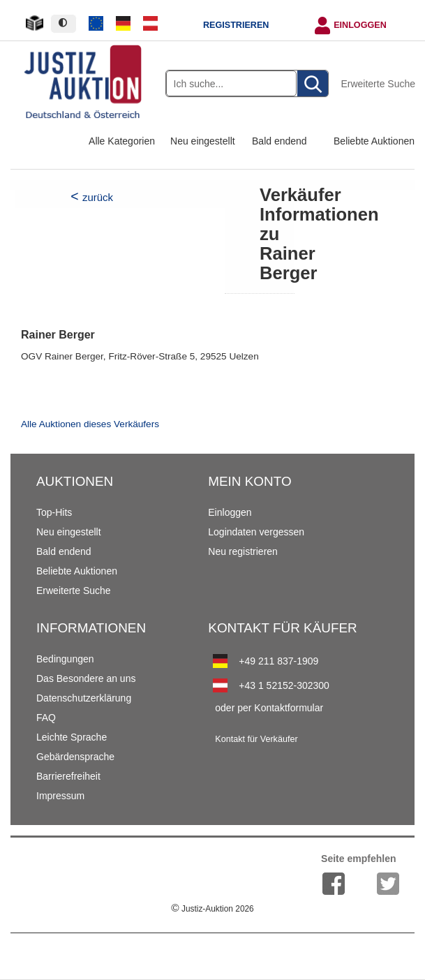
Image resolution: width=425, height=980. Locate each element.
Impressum (60, 796)
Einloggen (360, 25)
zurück (98, 197)
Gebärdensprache (75, 757)
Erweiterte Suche (378, 84)
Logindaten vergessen (256, 532)
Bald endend (279, 141)
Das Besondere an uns (86, 678)
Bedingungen (65, 659)
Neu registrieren (243, 551)
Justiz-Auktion (212, 909)
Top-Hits (54, 512)
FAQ (46, 718)
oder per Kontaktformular (269, 708)
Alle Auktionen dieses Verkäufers (90, 424)
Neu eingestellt (203, 141)
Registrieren (236, 25)
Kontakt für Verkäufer (256, 739)
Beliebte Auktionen (374, 141)
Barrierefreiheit (68, 776)
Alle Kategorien (122, 141)
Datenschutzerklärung (84, 698)
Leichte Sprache (72, 737)
